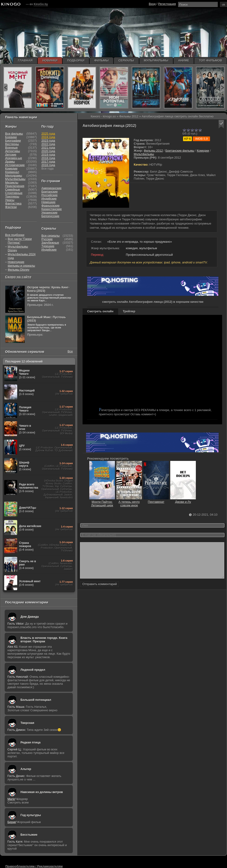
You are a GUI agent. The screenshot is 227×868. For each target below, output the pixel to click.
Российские (50, 195)
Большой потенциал (36, 700)
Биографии (13, 141)
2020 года (48, 151)
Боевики (11, 137)
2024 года (48, 137)
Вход (152, 4)
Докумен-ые (14, 158)
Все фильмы (14, 134)
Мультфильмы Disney (18, 248)
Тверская (27, 723)
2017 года (48, 162)
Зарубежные (50, 243)
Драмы (10, 162)
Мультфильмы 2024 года (22, 256)
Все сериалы (50, 236)
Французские (50, 206)
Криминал (12, 172)
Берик (12, 822)
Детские (11, 155)
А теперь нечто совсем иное (129, 502)
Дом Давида (30, 617)
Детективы (13, 151)
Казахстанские (52, 209)
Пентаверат (156, 500)
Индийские (49, 199)
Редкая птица (30, 742)
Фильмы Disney (18, 270)
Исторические (15, 165)
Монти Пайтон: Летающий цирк (102, 502)
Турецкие (48, 246)
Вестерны (12, 144)
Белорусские (50, 216)
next (222, 87)
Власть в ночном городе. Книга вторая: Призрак (44, 640)
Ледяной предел (33, 670)
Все (70, 351)
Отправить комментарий (100, 591)
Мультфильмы (144, 154)
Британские (50, 192)
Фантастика (13, 203)
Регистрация (167, 4)
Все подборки (15, 235)
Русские (47, 239)
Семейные (13, 189)
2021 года (48, 148)
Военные (11, 148)
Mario (11, 799)
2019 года (48, 155)
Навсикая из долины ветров (42, 792)
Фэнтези (11, 207)
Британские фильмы (180, 151)
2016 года (48, 165)
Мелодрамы (14, 175)
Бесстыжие (29, 835)
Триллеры (12, 196)
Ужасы (10, 200)
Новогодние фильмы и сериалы (21, 264)
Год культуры (31, 815)
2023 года (48, 141)
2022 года (48, 144)
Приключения (15, 186)
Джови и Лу (183, 500)
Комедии (203, 151)
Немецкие (48, 202)
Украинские (49, 213)
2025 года (48, 134)
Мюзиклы (12, 182)
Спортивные (14, 193)
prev (5, 87)
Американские (51, 188)
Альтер (26, 769)
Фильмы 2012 (153, 151)
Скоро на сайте (18, 277)
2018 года (48, 158)
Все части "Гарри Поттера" (20, 241)
